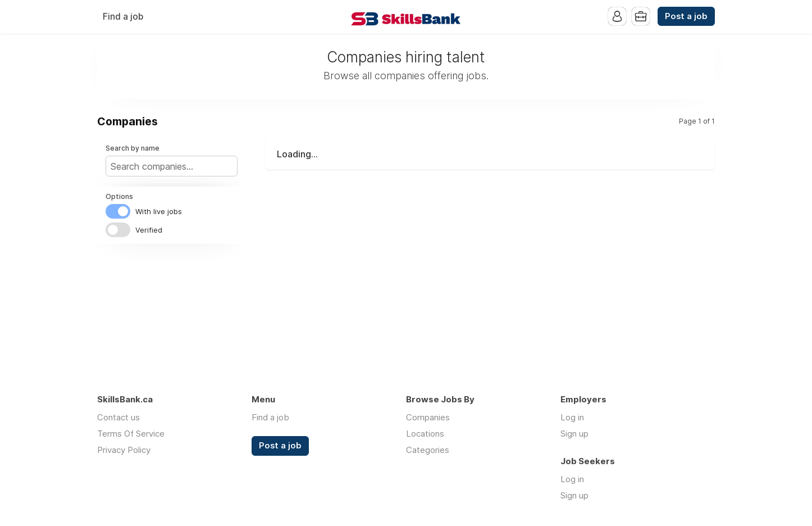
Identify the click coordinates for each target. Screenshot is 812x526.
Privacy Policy (124, 450)
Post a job (686, 16)
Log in (572, 417)
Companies (428, 417)
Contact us (118, 417)
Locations (425, 434)
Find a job (123, 17)
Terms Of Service (131, 434)
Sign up (574, 434)
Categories (428, 450)
